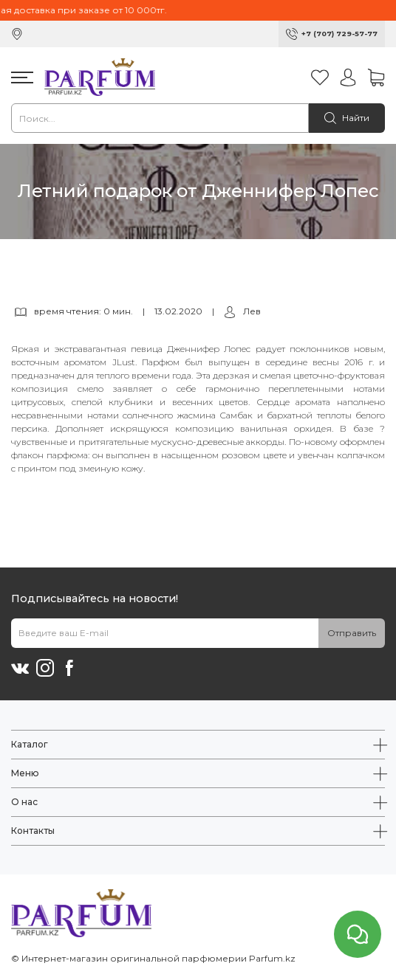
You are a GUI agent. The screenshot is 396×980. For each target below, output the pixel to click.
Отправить (352, 633)
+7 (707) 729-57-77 (339, 34)
